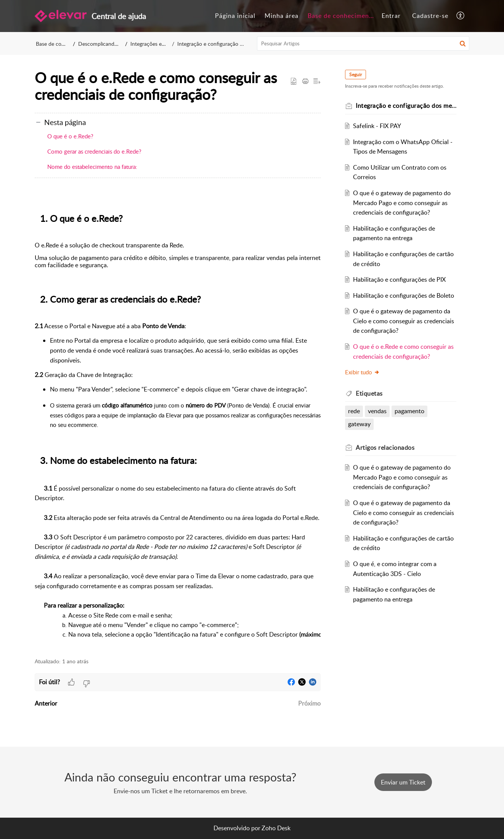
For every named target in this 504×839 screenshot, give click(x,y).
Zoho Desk (276, 828)
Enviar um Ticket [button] (403, 782)
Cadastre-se (430, 16)
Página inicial (235, 16)
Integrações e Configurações (164, 44)
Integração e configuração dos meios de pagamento (238, 44)
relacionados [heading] (385, 448)
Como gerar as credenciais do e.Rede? (94, 151)
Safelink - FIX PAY (377, 126)
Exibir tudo (362, 372)
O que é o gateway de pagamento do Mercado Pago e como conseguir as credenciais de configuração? (402, 203)
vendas (377, 411)
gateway (359, 424)
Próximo (309, 703)
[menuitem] (235, 16)
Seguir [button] (356, 75)
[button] (461, 16)
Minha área (282, 16)
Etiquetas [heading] (369, 393)
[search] (363, 43)
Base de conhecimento (342, 16)
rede (354, 411)
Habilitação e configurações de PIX (399, 279)
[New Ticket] (403, 782)
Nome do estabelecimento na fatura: (92, 167)
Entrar (391, 16)
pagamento (409, 411)
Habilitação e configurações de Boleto (404, 295)
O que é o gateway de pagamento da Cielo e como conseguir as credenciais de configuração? (404, 321)
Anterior (46, 703)
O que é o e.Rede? (70, 136)
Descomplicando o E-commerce (116, 44)
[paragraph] (178, 425)
